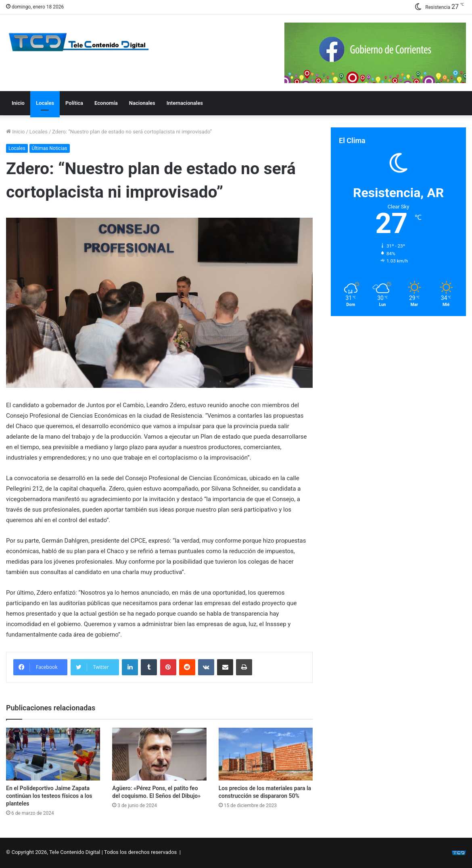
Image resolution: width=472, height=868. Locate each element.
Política (74, 103)
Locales (45, 103)
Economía (106, 103)
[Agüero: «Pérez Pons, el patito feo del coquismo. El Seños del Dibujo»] (159, 754)
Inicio (18, 103)
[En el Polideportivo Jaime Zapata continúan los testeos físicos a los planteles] (53, 754)
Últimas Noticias (50, 148)
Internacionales (185, 103)
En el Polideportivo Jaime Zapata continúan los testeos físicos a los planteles (49, 796)
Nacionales (142, 103)
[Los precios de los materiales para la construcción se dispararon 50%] (266, 754)
